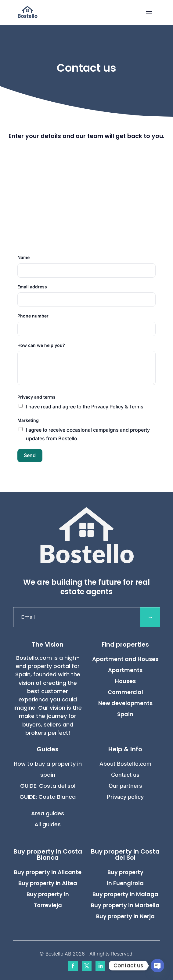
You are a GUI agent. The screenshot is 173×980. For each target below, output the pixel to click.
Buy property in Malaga (125, 894)
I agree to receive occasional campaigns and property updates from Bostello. (88, 434)
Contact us (125, 775)
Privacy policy (125, 797)
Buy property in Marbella (125, 905)
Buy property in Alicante (48, 872)
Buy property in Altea (48, 883)
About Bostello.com (125, 764)
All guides (48, 824)
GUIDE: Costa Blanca (48, 797)
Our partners (125, 786)
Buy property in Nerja (125, 916)
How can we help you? (41, 345)
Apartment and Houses (125, 659)
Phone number (33, 316)
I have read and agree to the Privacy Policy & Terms (85, 407)
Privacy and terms (36, 397)
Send (30, 455)
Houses (125, 681)
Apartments (125, 670)
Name (23, 257)
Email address (32, 287)
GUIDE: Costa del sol (48, 786)
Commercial (125, 692)
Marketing (28, 420)
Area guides (48, 813)
